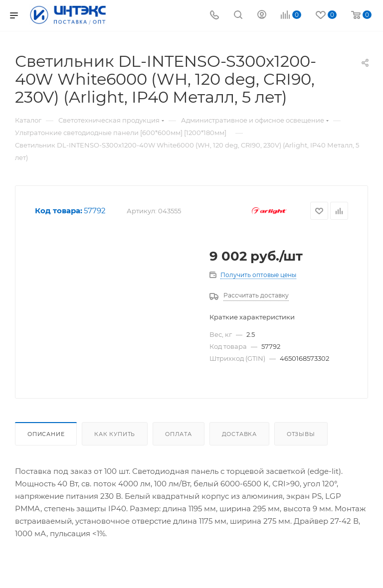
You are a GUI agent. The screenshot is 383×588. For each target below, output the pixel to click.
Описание (46, 434)
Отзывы (301, 434)
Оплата (179, 434)
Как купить (115, 434)
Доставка (239, 434)
